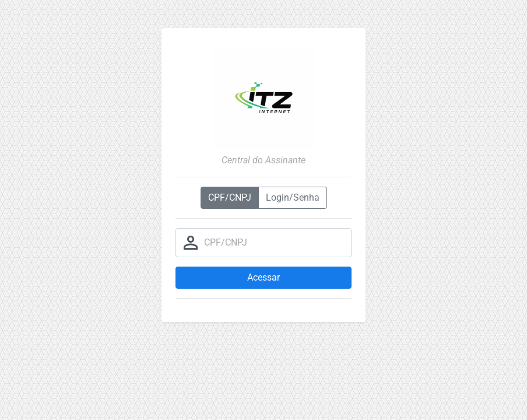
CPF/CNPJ (230, 197)
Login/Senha (293, 197)
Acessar (263, 277)
